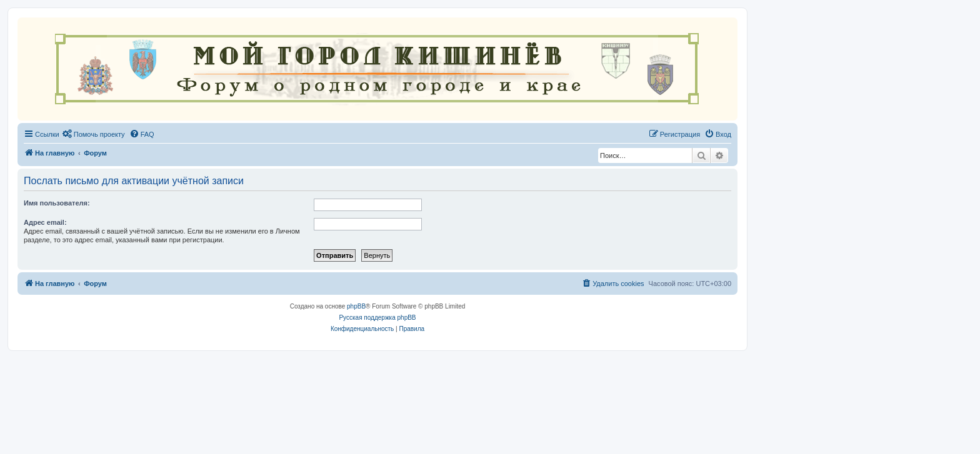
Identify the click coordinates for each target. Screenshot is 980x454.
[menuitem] (94, 134)
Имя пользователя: (57, 203)
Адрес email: (45, 222)
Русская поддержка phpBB (377, 318)
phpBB (356, 306)
